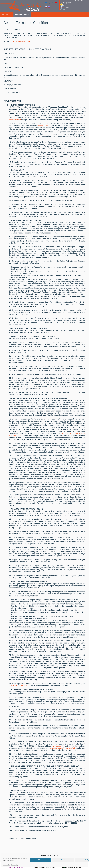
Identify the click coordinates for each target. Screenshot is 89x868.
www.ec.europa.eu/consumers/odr (62, 748)
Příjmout (41, 860)
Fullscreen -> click (79, 1)
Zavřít (63, 860)
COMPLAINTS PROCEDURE (19, 686)
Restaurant (8, 15)
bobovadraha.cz (15, 120)
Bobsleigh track (23, 15)
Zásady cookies (7, 865)
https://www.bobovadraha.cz (22, 41)
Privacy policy (15, 865)
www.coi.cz (56, 746)
